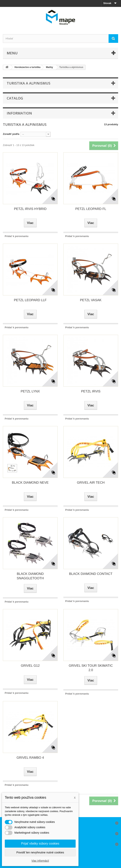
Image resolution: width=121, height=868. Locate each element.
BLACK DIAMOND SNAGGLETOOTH (30, 576)
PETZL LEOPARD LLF (30, 300)
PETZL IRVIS (91, 391)
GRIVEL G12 (30, 666)
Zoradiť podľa (11, 134)
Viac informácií (40, 861)
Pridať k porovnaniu (17, 236)
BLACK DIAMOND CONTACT (91, 574)
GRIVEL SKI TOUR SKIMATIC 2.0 (91, 668)
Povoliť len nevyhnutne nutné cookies (40, 852)
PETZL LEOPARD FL (91, 209)
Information (19, 113)
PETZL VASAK (91, 300)
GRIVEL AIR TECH (91, 483)
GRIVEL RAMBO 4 (30, 758)
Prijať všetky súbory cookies (40, 844)
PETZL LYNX (30, 391)
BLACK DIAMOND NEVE (30, 483)
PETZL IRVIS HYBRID (30, 209)
